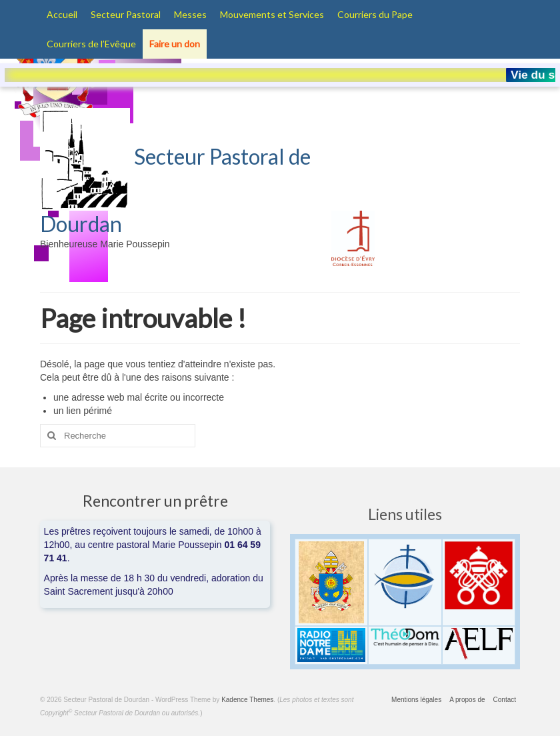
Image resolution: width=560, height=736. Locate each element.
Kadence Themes (247, 700)
